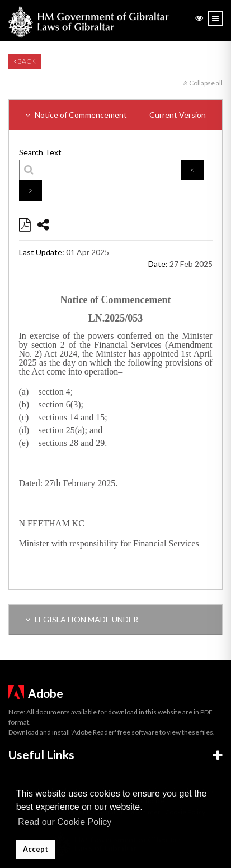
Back (25, 61)
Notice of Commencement (115, 115)
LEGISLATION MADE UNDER (82, 619)
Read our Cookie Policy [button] (65, 822)
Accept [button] (36, 849)
